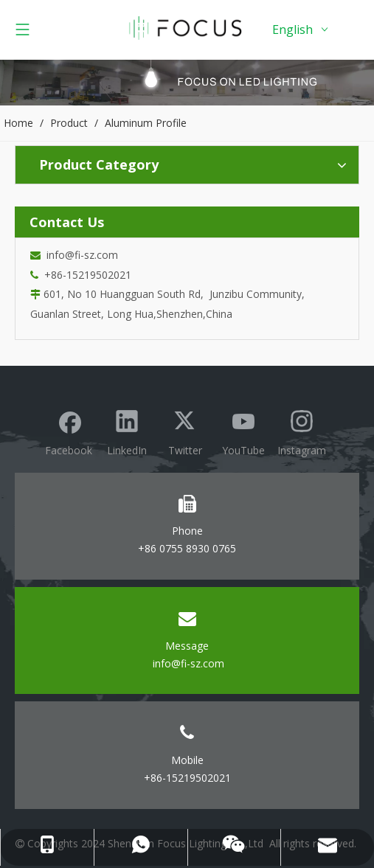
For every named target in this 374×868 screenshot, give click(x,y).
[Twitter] (185, 431)
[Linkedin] (127, 431)
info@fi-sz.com (79, 255)
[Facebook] (69, 431)
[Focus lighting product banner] (187, 82)
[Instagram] (302, 431)
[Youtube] (243, 431)
